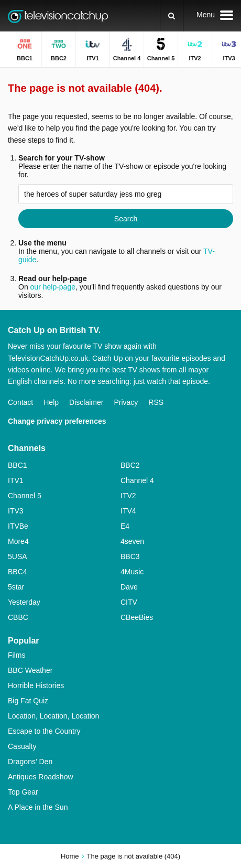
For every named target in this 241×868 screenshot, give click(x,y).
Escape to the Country (44, 731)
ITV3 (16, 511)
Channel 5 (25, 496)
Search (126, 219)
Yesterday (24, 602)
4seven (132, 541)
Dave (129, 587)
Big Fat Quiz (28, 701)
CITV (129, 602)
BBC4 (18, 572)
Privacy (126, 402)
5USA (18, 556)
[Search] (172, 16)
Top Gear (23, 792)
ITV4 (128, 511)
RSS (156, 402)
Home (70, 856)
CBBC (18, 617)
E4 (125, 526)
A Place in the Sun (38, 807)
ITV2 (128, 496)
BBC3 (130, 556)
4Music (132, 572)
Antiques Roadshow (41, 777)
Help (51, 402)
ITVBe (18, 526)
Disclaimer (86, 402)
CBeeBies (137, 617)
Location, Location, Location (53, 716)
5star (16, 587)
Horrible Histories (36, 685)
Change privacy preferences (57, 421)
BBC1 (18, 465)
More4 (18, 541)
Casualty (22, 746)
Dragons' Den (30, 762)
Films (17, 655)
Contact (20, 402)
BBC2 (130, 465)
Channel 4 (137, 480)
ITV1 (16, 480)
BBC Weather (30, 670)
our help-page (53, 287)
